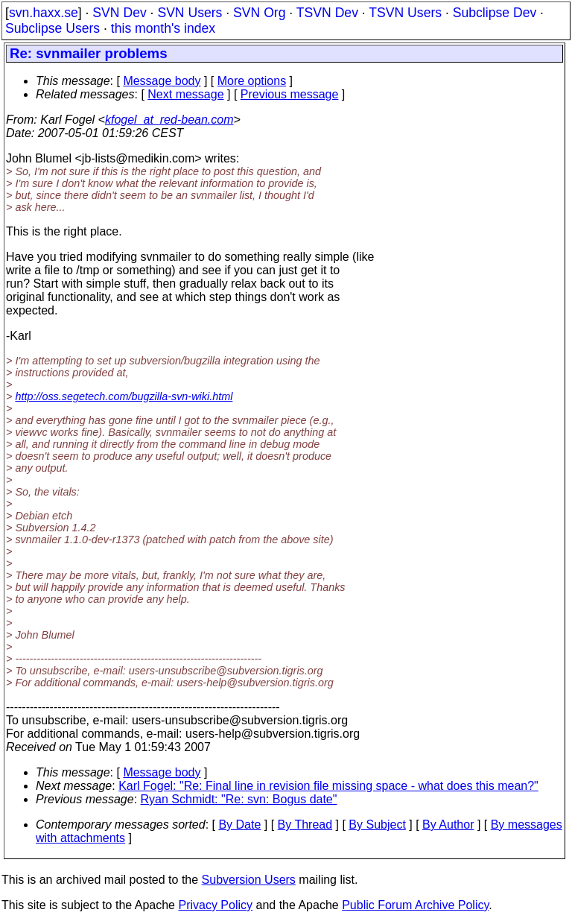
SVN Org (259, 13)
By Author (448, 825)
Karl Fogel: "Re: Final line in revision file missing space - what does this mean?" (328, 786)
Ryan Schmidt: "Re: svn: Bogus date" (239, 799)
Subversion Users (249, 880)
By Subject (377, 825)
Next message (185, 94)
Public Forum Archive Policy (415, 905)
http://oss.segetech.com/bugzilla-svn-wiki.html (124, 396)
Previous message (290, 94)
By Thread (305, 825)
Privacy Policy (215, 905)
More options (252, 81)
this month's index (163, 28)
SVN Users (190, 13)
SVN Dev (119, 13)
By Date (239, 825)
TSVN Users (405, 13)
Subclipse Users (53, 28)
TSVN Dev (327, 13)
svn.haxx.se (44, 13)
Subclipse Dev (495, 13)
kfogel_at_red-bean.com (169, 120)
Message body (162, 81)
